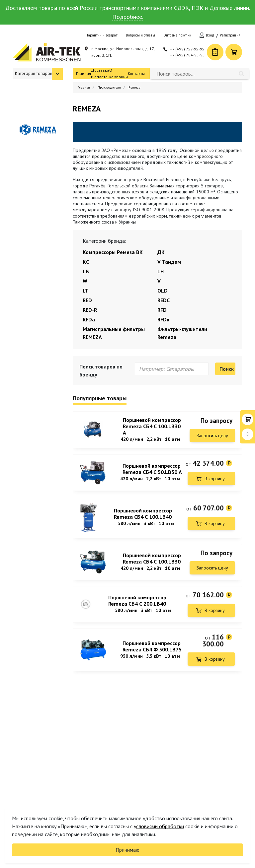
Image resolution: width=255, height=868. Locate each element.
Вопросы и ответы (140, 35)
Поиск (227, 369)
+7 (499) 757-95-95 (187, 49)
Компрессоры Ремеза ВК (113, 252)
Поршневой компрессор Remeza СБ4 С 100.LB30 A (152, 426)
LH (161, 271)
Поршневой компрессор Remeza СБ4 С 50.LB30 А (152, 470)
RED (87, 300)
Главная (84, 73)
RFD (162, 310)
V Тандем (169, 262)
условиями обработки (159, 826)
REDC (164, 300)
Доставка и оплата (100, 73)
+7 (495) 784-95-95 (187, 55)
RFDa (89, 319)
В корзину (215, 479)
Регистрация (230, 35)
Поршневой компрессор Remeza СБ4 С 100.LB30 (152, 561)
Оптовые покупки (177, 35)
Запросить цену (212, 435)
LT (86, 291)
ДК (161, 252)
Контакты (136, 73)
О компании (119, 73)
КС (86, 262)
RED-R (90, 310)
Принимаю (127, 850)
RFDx (163, 319)
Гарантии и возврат (102, 35)
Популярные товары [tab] (100, 399)
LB (86, 271)
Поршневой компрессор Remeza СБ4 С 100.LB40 (143, 515)
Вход (210, 35)
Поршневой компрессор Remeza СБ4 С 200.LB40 (137, 604)
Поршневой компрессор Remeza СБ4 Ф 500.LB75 (152, 650)
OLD (163, 291)
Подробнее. (128, 17)
